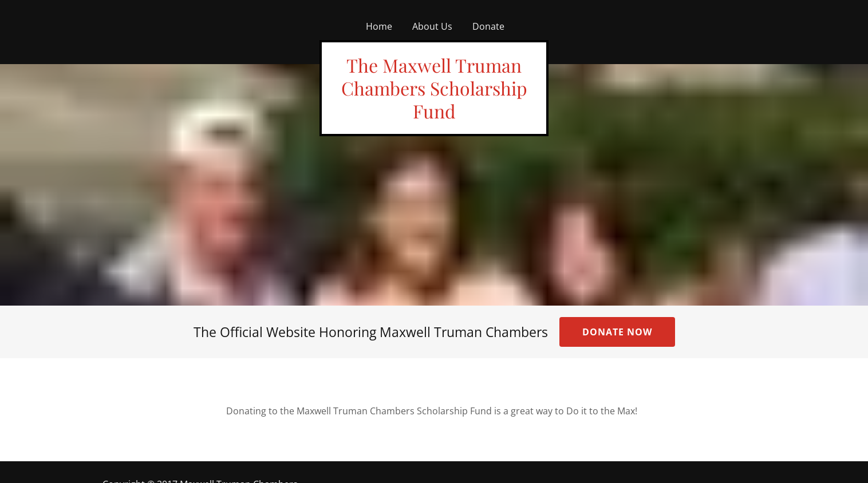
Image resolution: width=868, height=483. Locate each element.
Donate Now (617, 332)
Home (379, 26)
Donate (488, 26)
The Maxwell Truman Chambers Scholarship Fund (434, 88)
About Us (432, 26)
